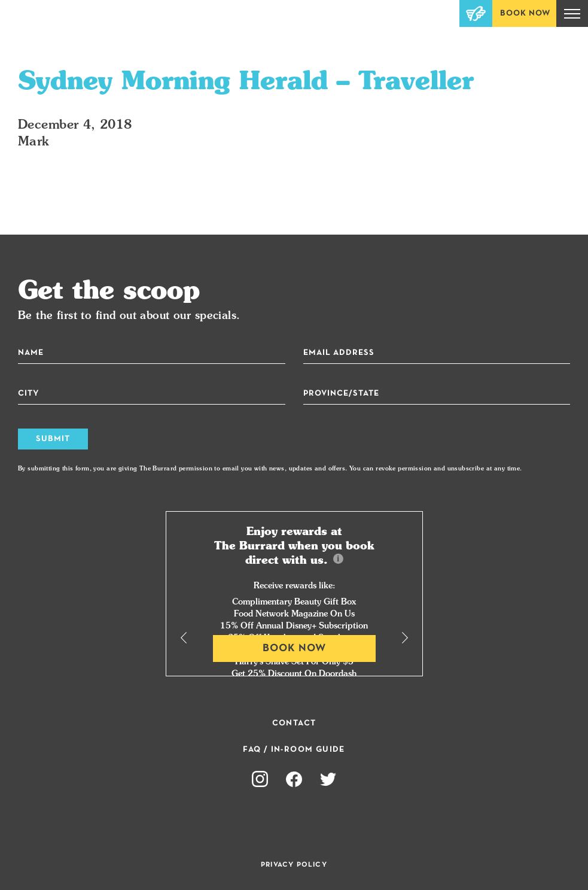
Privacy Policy (294, 865)
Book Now (525, 13)
